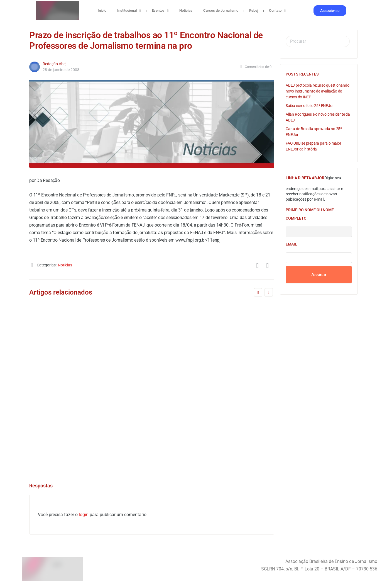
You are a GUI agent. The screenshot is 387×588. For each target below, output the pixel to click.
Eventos (160, 11)
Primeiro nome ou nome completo (310, 214)
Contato (277, 11)
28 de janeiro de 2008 (61, 70)
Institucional (129, 11)
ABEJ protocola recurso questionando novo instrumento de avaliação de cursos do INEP (318, 91)
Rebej (254, 10)
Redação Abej (54, 64)
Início (102, 10)
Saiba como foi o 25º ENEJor (310, 106)
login (84, 515)
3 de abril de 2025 (65, 370)
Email (291, 244)
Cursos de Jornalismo (221, 10)
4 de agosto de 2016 (192, 436)
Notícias (186, 10)
